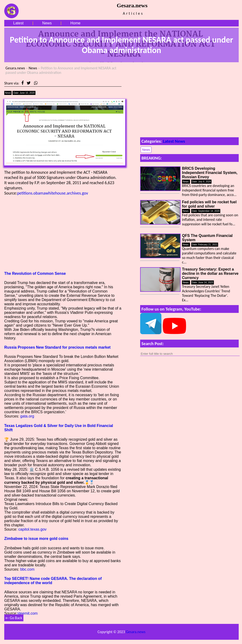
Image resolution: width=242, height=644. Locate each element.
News (47, 23)
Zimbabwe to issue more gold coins (36, 539)
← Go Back (14, 618)
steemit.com (27, 613)
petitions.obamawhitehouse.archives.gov (53, 193)
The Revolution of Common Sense (35, 273)
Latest (18, 23)
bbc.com (27, 569)
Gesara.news (15, 68)
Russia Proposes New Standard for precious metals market (57, 347)
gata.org (27, 416)
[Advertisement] (63, 233)
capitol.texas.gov (32, 529)
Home (76, 23)
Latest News (174, 141)
